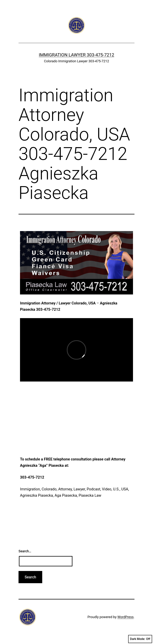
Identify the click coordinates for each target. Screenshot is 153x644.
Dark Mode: (140, 639)
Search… (25, 551)
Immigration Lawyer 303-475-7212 (77, 55)
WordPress (125, 617)
